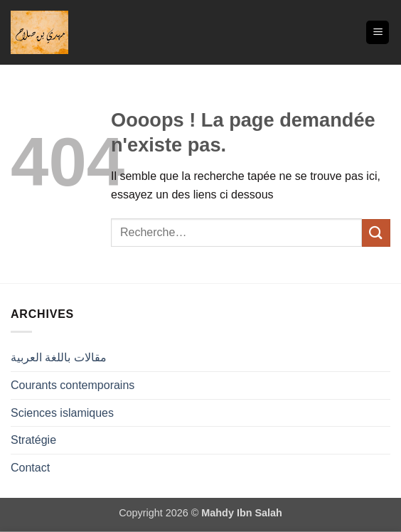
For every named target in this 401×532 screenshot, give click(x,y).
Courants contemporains (73, 385)
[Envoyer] (376, 233)
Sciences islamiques (62, 413)
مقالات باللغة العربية (59, 357)
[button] (378, 32)
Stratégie (33, 440)
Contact (30, 468)
